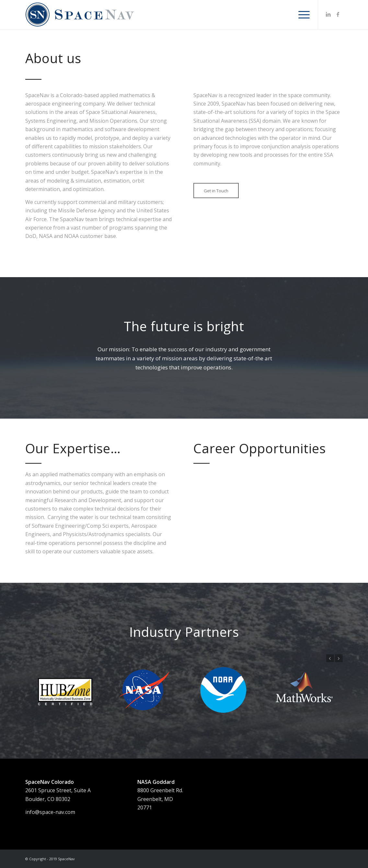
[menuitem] (302, 15)
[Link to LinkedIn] (328, 14)
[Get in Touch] (216, 191)
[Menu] (302, 15)
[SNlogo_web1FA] (80, 15)
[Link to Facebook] (338, 14)
